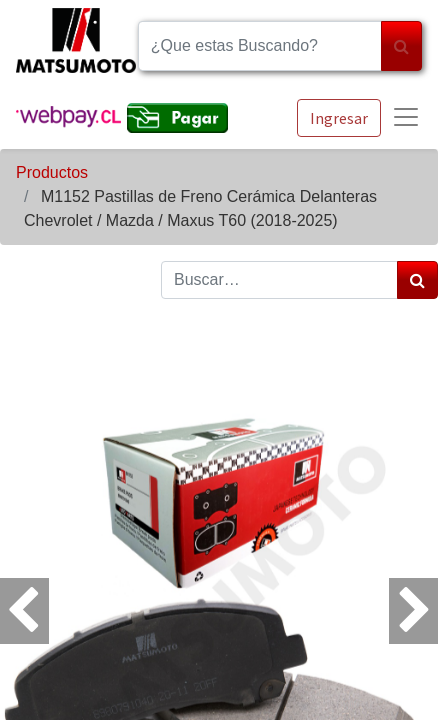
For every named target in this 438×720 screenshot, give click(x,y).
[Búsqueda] (401, 46)
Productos (52, 172)
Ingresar (339, 118)
